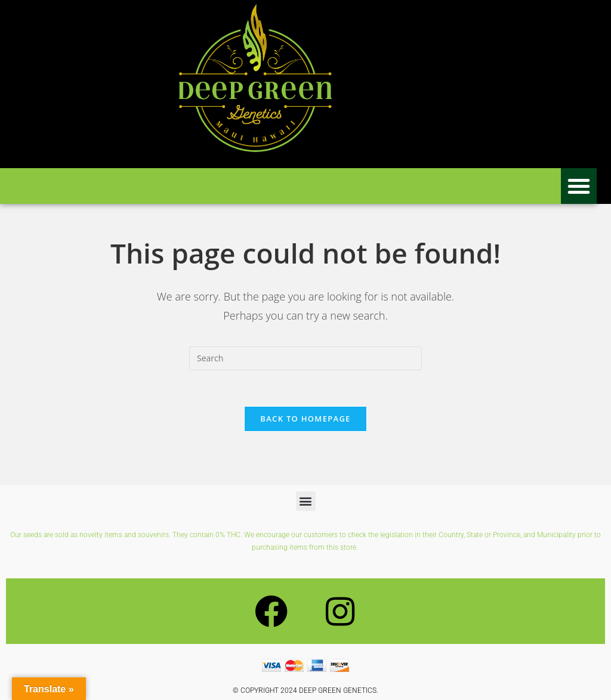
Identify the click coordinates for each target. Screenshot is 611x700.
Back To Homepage (305, 419)
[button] (579, 186)
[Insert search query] (305, 358)
